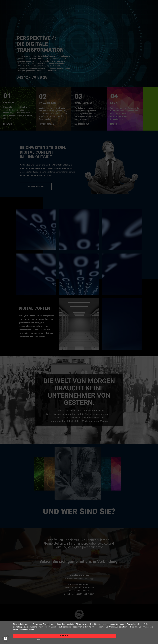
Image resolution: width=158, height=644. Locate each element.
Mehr (134, 640)
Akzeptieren (63, 640)
